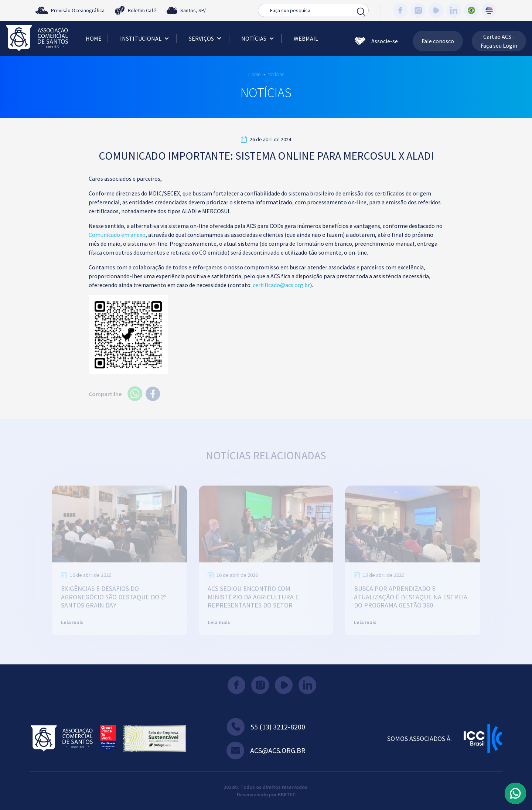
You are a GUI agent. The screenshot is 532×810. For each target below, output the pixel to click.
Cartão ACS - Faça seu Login (499, 41)
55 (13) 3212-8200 (266, 727)
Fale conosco (438, 41)
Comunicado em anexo (117, 235)
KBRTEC (287, 794)
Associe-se (376, 41)
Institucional (145, 38)
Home (94, 38)
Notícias (258, 38)
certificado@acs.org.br (281, 285)
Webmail (306, 38)
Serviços (206, 38)
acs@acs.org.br (266, 751)
